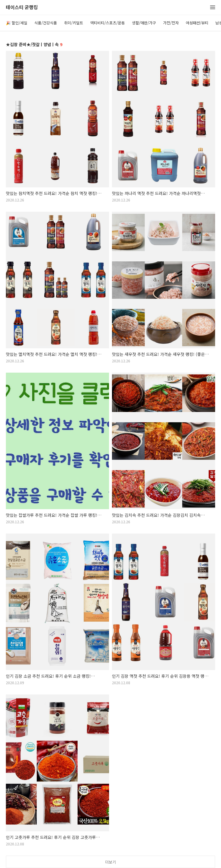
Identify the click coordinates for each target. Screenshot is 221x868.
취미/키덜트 (74, 23)
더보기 (110, 862)
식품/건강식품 (46, 23)
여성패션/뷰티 (197, 23)
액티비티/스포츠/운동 (108, 23)
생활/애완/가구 (144, 23)
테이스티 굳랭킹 (22, 7)
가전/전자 (171, 23)
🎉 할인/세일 (17, 23)
